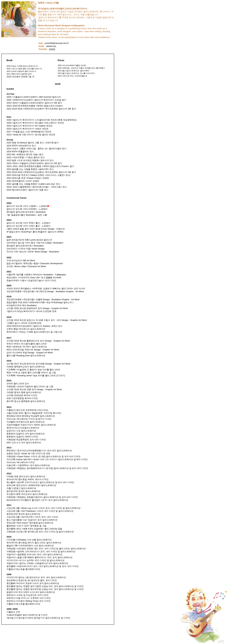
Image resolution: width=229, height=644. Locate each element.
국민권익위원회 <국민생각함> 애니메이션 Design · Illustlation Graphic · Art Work (45, 291)
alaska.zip (51, 46)
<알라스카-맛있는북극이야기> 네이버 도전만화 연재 (31, 311)
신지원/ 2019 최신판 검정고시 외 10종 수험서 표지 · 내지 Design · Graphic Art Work (47, 320)
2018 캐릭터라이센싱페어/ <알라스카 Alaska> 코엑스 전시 (34, 326)
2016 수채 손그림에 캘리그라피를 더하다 (23, 69)
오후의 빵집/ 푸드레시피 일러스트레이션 (26, 329)
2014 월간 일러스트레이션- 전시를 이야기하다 (76, 73)
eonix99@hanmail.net (55, 43)
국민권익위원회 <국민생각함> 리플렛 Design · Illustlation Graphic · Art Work (43, 299)
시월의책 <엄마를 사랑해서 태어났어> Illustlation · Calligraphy (36, 275)
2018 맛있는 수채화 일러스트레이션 (21, 66)
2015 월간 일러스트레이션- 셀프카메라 (73, 71)
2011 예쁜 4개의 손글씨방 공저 (19, 74)
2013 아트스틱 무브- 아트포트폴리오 (72, 76)
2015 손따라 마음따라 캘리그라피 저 (21, 71)
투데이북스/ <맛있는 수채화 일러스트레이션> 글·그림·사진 (34, 332)
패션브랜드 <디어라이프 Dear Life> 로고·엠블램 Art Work (34, 278)
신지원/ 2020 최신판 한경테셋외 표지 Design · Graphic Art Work (37, 308)
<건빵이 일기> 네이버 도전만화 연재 (24, 323)
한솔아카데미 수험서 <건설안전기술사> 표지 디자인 (31, 280)
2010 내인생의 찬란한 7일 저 (20, 77)
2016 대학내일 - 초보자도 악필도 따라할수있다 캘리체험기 (81, 68)
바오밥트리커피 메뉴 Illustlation (22, 305)
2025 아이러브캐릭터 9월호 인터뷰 (72, 65)
